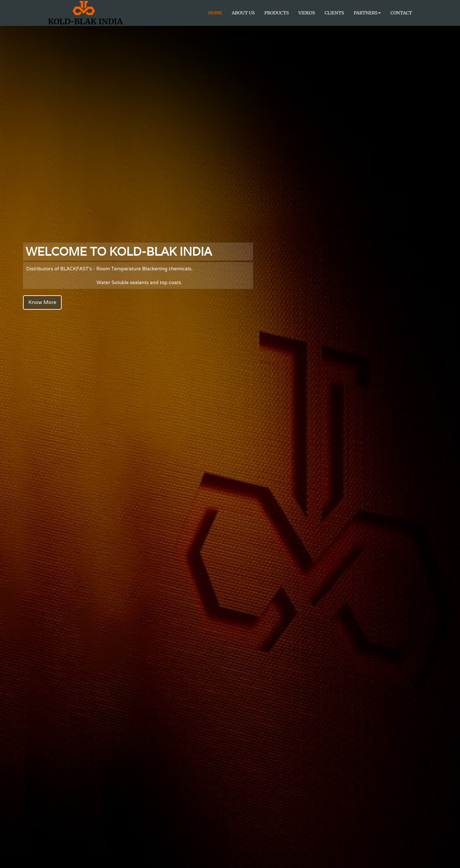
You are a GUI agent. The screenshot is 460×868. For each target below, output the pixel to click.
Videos (307, 13)
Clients (334, 13)
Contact (401, 13)
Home (215, 13)
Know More (42, 302)
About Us (243, 13)
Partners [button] (367, 13)
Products (277, 13)
